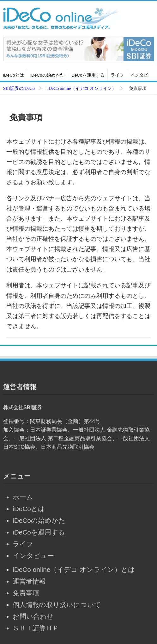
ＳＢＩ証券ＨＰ (36, 628)
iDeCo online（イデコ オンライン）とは (74, 569)
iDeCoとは (14, 75)
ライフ (117, 75)
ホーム (23, 497)
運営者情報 (29, 581)
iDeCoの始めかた (47, 75)
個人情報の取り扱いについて (57, 605)
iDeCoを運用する (88, 75)
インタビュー (33, 556)
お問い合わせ (33, 616)
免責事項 (26, 593)
